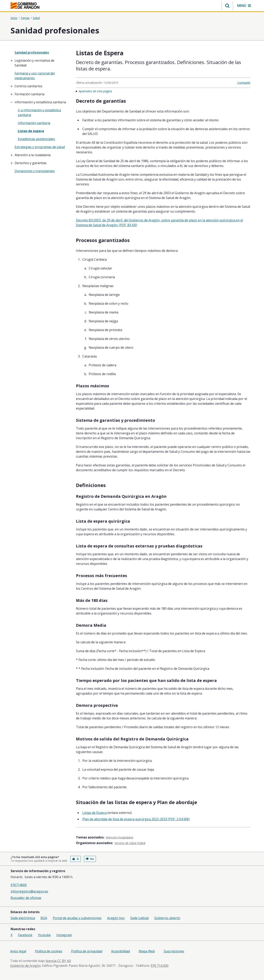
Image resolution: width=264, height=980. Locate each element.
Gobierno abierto (167, 918)
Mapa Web (147, 951)
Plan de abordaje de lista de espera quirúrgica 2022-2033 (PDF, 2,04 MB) (136, 819)
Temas (25, 18)
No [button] (90, 859)
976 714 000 (160, 966)
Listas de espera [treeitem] (31, 131)
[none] (40, 52)
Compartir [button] (244, 83)
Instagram (64, 935)
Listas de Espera (95, 813)
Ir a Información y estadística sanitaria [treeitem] (39, 112)
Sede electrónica (23, 918)
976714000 (19, 885)
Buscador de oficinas (26, 898)
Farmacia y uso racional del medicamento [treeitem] (35, 76)
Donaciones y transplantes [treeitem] (35, 171)
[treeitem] (40, 63)
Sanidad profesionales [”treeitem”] (32, 52)
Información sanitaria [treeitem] (34, 123)
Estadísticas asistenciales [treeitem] (36, 139)
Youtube (44, 935)
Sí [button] (76, 859)
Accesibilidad (121, 951)
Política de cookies (49, 951)
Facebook (25, 935)
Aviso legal (18, 951)
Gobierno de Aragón (25, 966)
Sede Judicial (139, 918)
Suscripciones (174, 951)
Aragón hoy (116, 918)
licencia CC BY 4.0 (58, 961)
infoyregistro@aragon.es (29, 891)
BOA (44, 918)
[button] (227, 6)
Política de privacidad (87, 951)
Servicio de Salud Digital (130, 843)
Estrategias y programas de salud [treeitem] (40, 147)
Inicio (14, 18)
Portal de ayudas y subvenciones (77, 918)
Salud (36, 18)
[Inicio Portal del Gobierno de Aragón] (25, 6)
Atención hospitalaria (120, 837)
